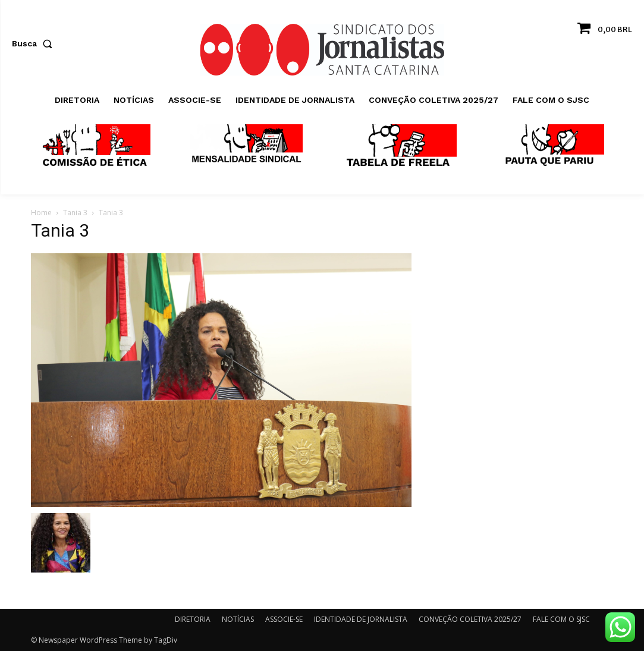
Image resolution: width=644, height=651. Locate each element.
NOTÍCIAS (238, 619)
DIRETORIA (193, 619)
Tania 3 (75, 213)
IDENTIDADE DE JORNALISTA (361, 619)
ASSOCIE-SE (284, 619)
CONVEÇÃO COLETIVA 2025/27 (470, 619)
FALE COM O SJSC (561, 619)
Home (41, 213)
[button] (34, 43)
